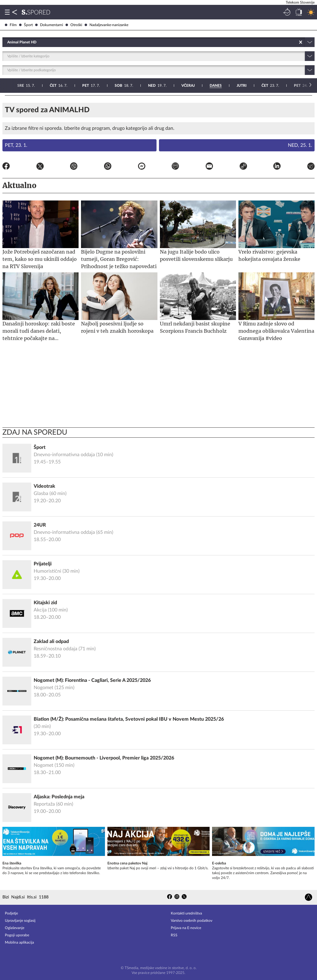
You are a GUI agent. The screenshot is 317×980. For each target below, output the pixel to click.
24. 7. (149, 86)
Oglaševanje (15, 928)
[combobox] (8, 42)
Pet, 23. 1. (16, 145)
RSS (174, 935)
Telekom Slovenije (300, 2)
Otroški (74, 25)
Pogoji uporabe (17, 935)
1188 (44, 897)
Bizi (6, 897)
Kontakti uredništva (186, 913)
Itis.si (32, 897)
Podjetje (11, 913)
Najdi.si (18, 897)
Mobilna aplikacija (19, 942)
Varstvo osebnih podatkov (192, 921)
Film (11, 25)
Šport (26, 25)
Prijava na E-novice (186, 928)
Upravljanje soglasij (20, 921)
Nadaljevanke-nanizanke (106, 25)
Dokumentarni (49, 25)
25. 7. (182, 86)
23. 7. (117, 86)
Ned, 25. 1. (300, 145)
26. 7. (216, 86)
